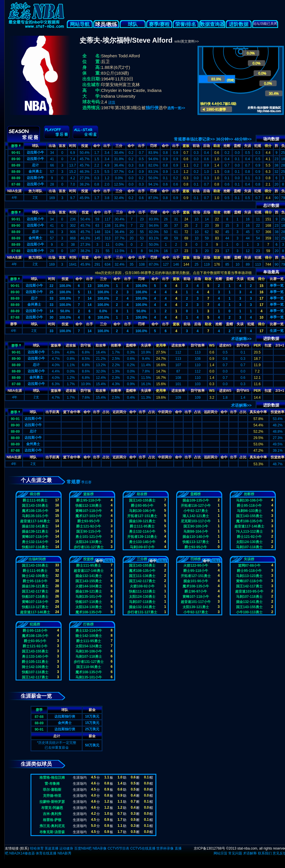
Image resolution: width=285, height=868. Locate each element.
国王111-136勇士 (142, 576)
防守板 (86, 345)
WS (212, 345)
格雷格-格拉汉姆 (52, 778)
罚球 (153, 146)
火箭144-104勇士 (89, 586)
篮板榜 (88, 494)
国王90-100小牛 (196, 526)
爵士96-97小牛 (196, 591)
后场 (206, 146)
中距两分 (165, 412)
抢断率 (116, 345)
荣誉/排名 (186, 24)
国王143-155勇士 (35, 506)
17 (262, 298)
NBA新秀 (65, 853)
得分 (268, 146)
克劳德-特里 (52, 796)
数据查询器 (212, 24)
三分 (119, 146)
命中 (97, 146)
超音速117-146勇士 (35, 521)
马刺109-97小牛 (142, 547)
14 (89, 298)
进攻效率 (178, 345)
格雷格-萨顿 (52, 820)
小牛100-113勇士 (249, 612)
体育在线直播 (46, 853)
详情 (112, 102)
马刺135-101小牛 (35, 516)
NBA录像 (100, 848)
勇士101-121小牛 (89, 537)
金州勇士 (35, 171)
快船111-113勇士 (142, 591)
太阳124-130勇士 (89, 542)
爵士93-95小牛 (89, 521)
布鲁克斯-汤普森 (52, 832)
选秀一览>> (176, 108)
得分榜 (35, 494)
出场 (52, 146)
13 (89, 286)
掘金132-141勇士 (35, 526)
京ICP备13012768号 (209, 848)
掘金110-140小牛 (196, 537)
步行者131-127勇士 (89, 547)
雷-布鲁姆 (52, 784)
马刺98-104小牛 (196, 532)
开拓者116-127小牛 (196, 506)
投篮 (85, 146)
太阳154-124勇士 (89, 646)
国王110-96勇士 (89, 667)
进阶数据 (239, 24)
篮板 (186, 146)
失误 (248, 146)
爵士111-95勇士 (35, 500)
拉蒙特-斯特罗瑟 (52, 802)
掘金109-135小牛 (196, 500)
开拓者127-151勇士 (142, 516)
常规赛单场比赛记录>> (194, 139)
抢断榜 (249, 494)
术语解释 (250, 853)
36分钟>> (225, 139)
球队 (133, 24)
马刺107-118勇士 (249, 547)
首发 (62, 146)
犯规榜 (35, 624)
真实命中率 (258, 412)
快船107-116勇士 (35, 547)
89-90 (16, 159)
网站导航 (80, 24)
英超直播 (52, 848)
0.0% (103, 311)
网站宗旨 (221, 853)
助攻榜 (142, 494)
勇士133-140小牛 (142, 542)
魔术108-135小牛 (35, 511)
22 (51, 286)
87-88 (16, 184)
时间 (73, 146)
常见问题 (235, 853)
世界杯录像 (165, 848)
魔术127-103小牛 (89, 516)
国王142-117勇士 (35, 591)
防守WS (243, 345)
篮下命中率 (72, 412)
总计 (35, 165)
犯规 (258, 146)
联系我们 (265, 853)
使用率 (161, 345)
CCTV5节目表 (118, 848)
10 (262, 317)
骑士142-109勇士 (35, 576)
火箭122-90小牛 (196, 566)
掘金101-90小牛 (196, 581)
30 (51, 317)
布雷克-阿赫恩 (52, 808)
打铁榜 (88, 624)
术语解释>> (241, 339)
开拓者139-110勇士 (142, 537)
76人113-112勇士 (249, 532)
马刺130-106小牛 (142, 511)
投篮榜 (88, 559)
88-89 (16, 165)
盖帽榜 (195, 494)
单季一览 (277, 285)
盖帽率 (131, 345)
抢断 (227, 146)
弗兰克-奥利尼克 (52, 826)
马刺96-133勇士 (249, 511)
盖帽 (237, 146)
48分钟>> (243, 139)
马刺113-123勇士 (249, 576)
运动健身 (66, 848)
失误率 (146, 345)
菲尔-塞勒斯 (52, 790)
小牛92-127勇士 (196, 511)
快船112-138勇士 (89, 506)
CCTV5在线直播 (143, 848)
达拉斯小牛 (35, 152)
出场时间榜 (37, 559)
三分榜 (142, 559)
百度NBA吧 (83, 848)
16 (262, 292)
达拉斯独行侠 (65, 716)
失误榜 (249, 559)
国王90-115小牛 (89, 532)
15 (262, 286)
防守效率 (198, 345)
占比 (106, 412)
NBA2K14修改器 (22, 853)
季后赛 (86, 482)
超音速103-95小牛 (249, 591)
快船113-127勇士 (196, 542)
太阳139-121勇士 (196, 607)
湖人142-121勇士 (196, 516)
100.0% (65, 286)
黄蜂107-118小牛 (35, 537)
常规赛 (73, 482)
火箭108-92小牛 (142, 586)
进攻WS (225, 345)
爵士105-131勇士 (35, 662)
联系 (24, 848)
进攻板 (71, 345)
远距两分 (211, 412)
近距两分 (119, 412)
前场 (196, 146)
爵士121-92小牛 (89, 526)
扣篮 (268, 345)
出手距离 (52, 412)
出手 (107, 146)
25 (51, 292)
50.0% (65, 311)
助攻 (217, 146)
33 (51, 298)
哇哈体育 (37, 848)
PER (257, 345)
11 (89, 292)
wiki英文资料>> (187, 41)
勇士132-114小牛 (35, 542)
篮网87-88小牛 (249, 566)
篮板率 (56, 345)
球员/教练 (106, 24)
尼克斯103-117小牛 (196, 521)
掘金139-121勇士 (35, 532)
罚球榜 (195, 559)
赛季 (16, 145)
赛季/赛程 (159, 24)
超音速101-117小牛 (196, 602)
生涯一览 (277, 331)
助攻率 (101, 345)
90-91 (16, 153)
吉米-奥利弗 (52, 814)
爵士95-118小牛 (89, 500)
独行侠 (152, 108)
